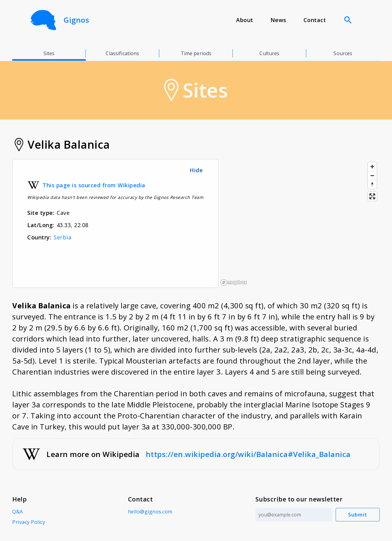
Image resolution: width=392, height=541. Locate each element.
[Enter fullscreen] (372, 196)
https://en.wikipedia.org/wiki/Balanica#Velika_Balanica (248, 454)
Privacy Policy (29, 522)
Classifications (122, 53)
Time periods (196, 53)
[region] (299, 223)
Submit (358, 515)
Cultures (269, 53)
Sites (49, 53)
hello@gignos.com (150, 512)
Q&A (18, 512)
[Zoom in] (372, 167)
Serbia (62, 237)
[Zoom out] (372, 175)
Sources (343, 53)
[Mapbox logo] (234, 282)
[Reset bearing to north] (372, 184)
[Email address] (294, 515)
